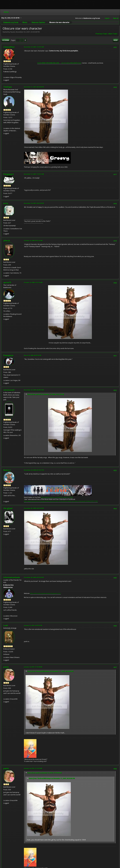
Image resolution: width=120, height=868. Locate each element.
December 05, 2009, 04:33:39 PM (34, 508)
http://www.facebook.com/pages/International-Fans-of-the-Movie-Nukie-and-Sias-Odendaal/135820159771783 (61, 501)
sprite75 (7, 282)
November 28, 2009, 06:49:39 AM (34, 390)
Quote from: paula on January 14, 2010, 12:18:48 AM (45, 773)
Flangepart (9, 174)
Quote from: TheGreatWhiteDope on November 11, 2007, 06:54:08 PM (50, 671)
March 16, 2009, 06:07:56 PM (33, 355)
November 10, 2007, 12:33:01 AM (34, 47)
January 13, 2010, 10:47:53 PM (33, 625)
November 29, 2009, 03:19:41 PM (34, 470)
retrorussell (9, 390)
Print (116, 40)
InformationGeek (12, 577)
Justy (6, 203)
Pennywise (8, 355)
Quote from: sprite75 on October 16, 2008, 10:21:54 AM (46, 394)
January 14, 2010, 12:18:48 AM (33, 667)
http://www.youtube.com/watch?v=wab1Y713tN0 (57, 497)
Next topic (113, 34)
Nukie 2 (7, 470)
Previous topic (102, 34)
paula (6, 667)
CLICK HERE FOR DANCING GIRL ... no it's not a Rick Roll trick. (59, 63)
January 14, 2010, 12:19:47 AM (33, 768)
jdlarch (7, 241)
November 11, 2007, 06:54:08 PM (34, 87)
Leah (6, 625)
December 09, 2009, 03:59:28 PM (34, 577)
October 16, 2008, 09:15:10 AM (33, 240)
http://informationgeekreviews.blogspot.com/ (45, 593)
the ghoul (8, 508)
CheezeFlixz (9, 47)
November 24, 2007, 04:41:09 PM (34, 203)
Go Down (6, 40)
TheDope (8, 87)
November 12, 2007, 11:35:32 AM (34, 174)
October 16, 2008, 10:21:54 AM (33, 282)
